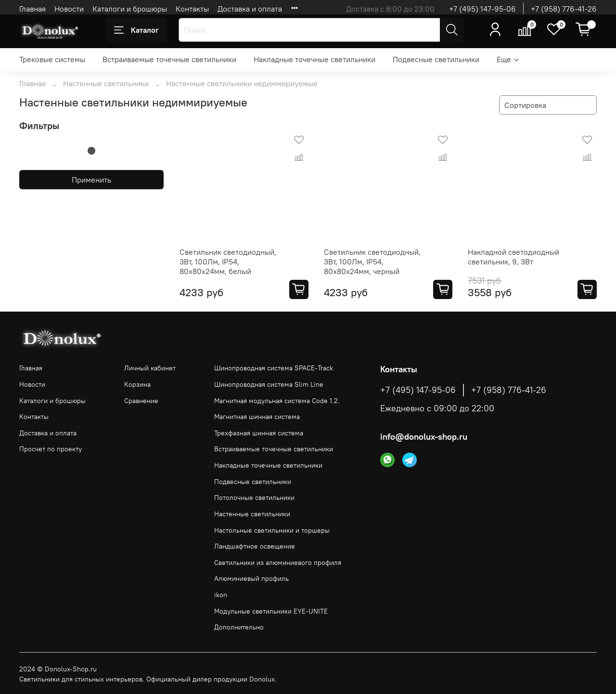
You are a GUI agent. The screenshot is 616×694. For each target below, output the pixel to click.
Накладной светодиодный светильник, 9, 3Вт (513, 257)
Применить (91, 180)
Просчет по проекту (51, 449)
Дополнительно (239, 627)
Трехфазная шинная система (259, 433)
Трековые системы (52, 59)
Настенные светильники (106, 83)
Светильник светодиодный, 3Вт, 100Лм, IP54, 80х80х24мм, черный (372, 262)
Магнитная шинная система (257, 417)
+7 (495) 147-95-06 (482, 9)
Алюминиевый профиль (251, 578)
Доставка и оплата (250, 9)
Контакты (192, 9)
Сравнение (141, 401)
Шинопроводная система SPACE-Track (274, 368)
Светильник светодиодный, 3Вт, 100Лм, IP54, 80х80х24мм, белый (228, 262)
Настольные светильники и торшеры (272, 530)
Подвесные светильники (436, 59)
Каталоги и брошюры (130, 9)
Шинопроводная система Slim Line (269, 384)
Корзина (137, 384)
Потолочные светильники (254, 498)
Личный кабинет (150, 368)
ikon (221, 595)
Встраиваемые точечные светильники (169, 59)
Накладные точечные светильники (314, 59)
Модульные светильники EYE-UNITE (271, 611)
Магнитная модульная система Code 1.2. (277, 401)
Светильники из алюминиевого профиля (278, 563)
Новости (69, 9)
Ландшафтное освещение (255, 546)
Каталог (136, 30)
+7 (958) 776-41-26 (564, 9)
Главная (32, 9)
